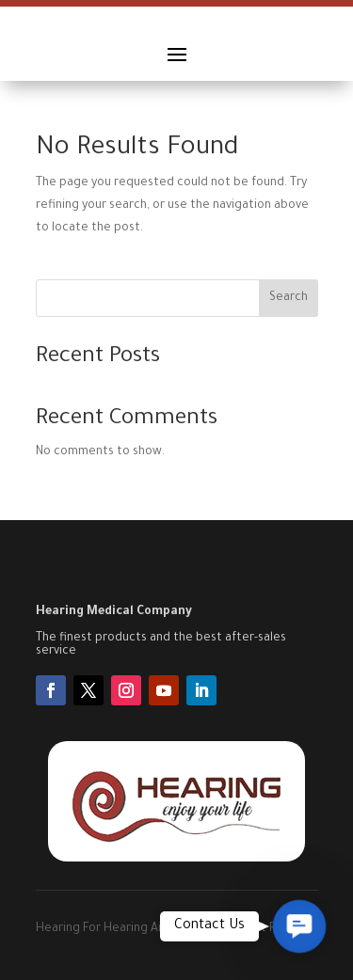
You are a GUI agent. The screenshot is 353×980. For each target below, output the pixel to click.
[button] (299, 926)
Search (289, 298)
